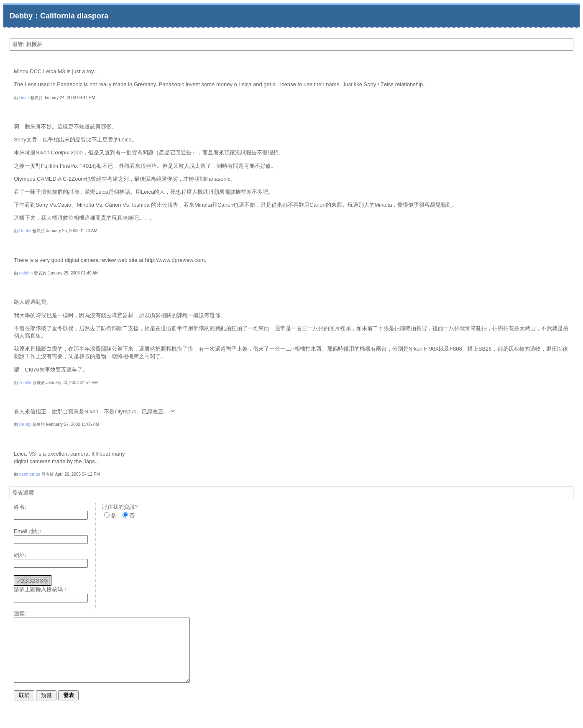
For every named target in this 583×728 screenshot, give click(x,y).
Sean (24, 98)
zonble (25, 383)
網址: (20, 555)
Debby (25, 231)
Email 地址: (28, 531)
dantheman (30, 474)
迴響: (20, 614)
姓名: (20, 507)
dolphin (26, 273)
